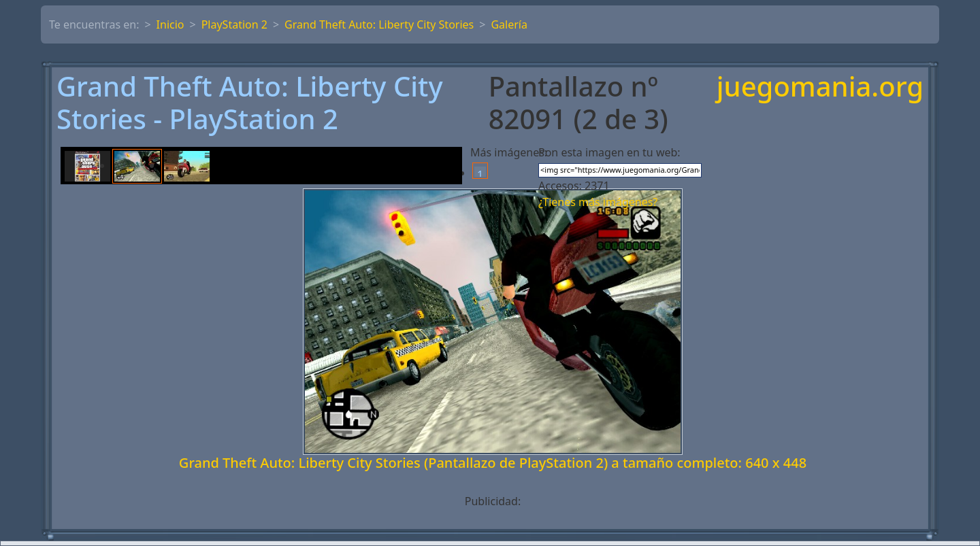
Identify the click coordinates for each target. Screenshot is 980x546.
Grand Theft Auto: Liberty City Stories (379, 24)
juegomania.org (820, 87)
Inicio (170, 24)
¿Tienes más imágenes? (598, 202)
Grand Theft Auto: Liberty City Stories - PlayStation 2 (250, 103)
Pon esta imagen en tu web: (609, 152)
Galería (509, 24)
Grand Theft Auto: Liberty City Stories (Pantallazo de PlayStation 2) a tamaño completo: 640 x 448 (493, 463)
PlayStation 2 (234, 24)
